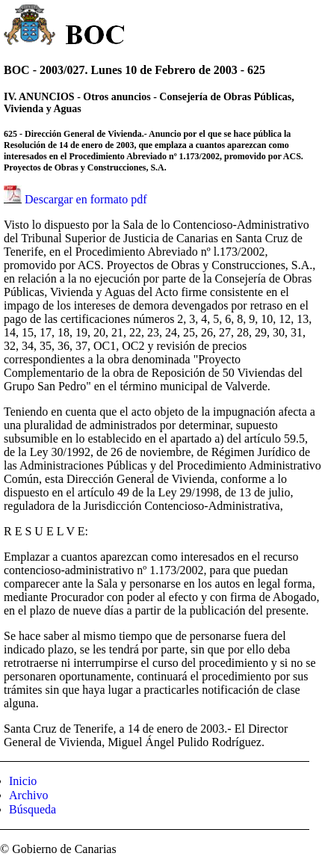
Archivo (28, 795)
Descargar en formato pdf (86, 199)
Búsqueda (32, 809)
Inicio (23, 781)
